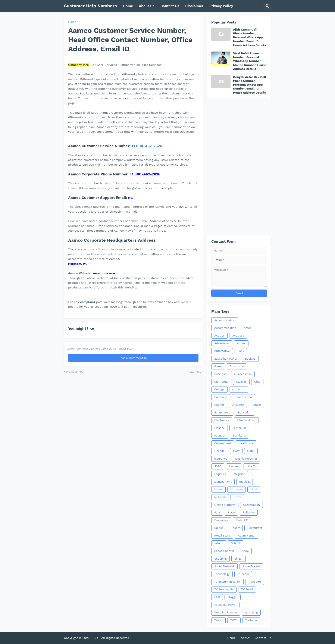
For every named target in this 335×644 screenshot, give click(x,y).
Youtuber (251, 620)
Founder (220, 436)
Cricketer (238, 405)
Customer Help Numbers (90, 6)
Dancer (256, 405)
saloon (219, 543)
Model (218, 489)
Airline (241, 343)
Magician (239, 474)
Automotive (222, 351)
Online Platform (225, 505)
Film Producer (246, 420)
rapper (219, 528)
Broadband (237, 366)
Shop (245, 551)
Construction (243, 397)
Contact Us (263, 638)
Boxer (218, 366)
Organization (251, 505)
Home (72, 22)
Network (220, 497)
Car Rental (221, 382)
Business (220, 374)
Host (236, 451)
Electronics (222, 420)
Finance (220, 428)
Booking (250, 359)
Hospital (220, 451)
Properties (221, 520)
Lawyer (234, 466)
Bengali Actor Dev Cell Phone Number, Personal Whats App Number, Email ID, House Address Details (250, 85)
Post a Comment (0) (133, 358)
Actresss (238, 336)
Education (245, 412)
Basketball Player (226, 359)
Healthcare (246, 443)
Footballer (239, 428)
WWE (234, 620)
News (237, 497)
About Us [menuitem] (147, 6)
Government (223, 443)
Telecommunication (227, 582)
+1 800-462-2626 (147, 146)
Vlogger (233, 597)
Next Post (194, 372)
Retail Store (222, 536)
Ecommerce (222, 412)
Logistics (220, 474)
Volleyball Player (225, 605)
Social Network (224, 566)
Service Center (224, 551)
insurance (221, 459)
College (219, 389)
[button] (267, 6)
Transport (255, 582)
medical (245, 482)
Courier (219, 405)
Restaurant (255, 528)
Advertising (222, 343)
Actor (247, 328)
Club (257, 382)
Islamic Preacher (246, 459)
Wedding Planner (226, 612)
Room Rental (247, 536)
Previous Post (75, 372)
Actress (219, 336)
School (236, 543)
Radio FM (242, 520)
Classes (241, 382)
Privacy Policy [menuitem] (221, 6)
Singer (239, 559)
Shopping (220, 559)
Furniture (239, 436)
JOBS (218, 466)
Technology (222, 574)
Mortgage (237, 489)
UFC (217, 597)
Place (231, 512)
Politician (249, 512)
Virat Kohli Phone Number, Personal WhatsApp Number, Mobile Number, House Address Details (250, 61)
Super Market (251, 566)
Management (223, 482)
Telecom (243, 574)
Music (254, 489)
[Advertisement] (239, 167)
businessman (243, 374)
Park (217, 512)
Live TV (251, 466)
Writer (218, 620)
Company (221, 397)
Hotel (251, 451)
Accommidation (225, 320)
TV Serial (247, 589)
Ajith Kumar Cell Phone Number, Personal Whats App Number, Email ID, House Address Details (249, 37)
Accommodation (225, 328)
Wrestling (251, 612)
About (245, 638)
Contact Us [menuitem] (170, 6)
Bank (241, 351)
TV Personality (224, 589)
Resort (235, 528)
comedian (239, 389)
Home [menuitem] (128, 6)
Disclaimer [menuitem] (194, 6)
